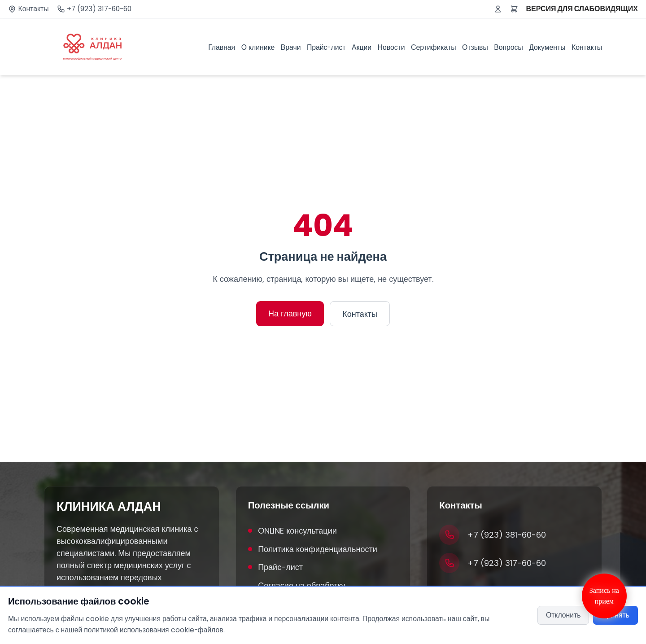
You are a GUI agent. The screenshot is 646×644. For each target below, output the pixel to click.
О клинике (258, 47)
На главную (290, 313)
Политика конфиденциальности (313, 549)
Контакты (34, 9)
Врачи (291, 47)
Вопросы (509, 47)
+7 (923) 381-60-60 (507, 535)
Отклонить (563, 615)
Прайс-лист (326, 47)
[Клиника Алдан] (92, 47)
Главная (222, 47)
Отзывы (475, 47)
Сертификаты (434, 47)
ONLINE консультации (292, 531)
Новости (391, 47)
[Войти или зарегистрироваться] (498, 9)
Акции (362, 47)
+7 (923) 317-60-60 (99, 9)
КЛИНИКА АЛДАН (109, 507)
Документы (547, 47)
